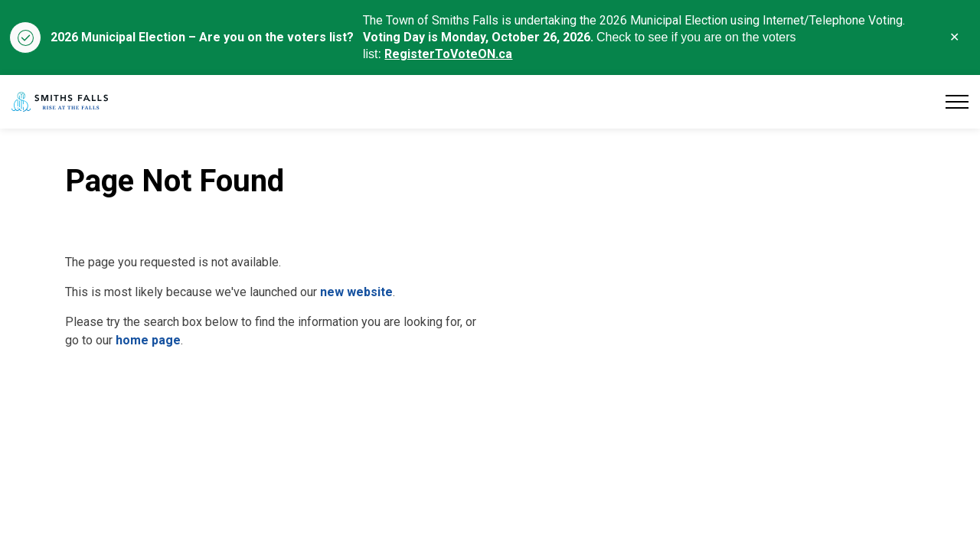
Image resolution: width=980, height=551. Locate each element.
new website (356, 292)
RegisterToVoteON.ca (448, 54)
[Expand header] (957, 102)
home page (148, 340)
